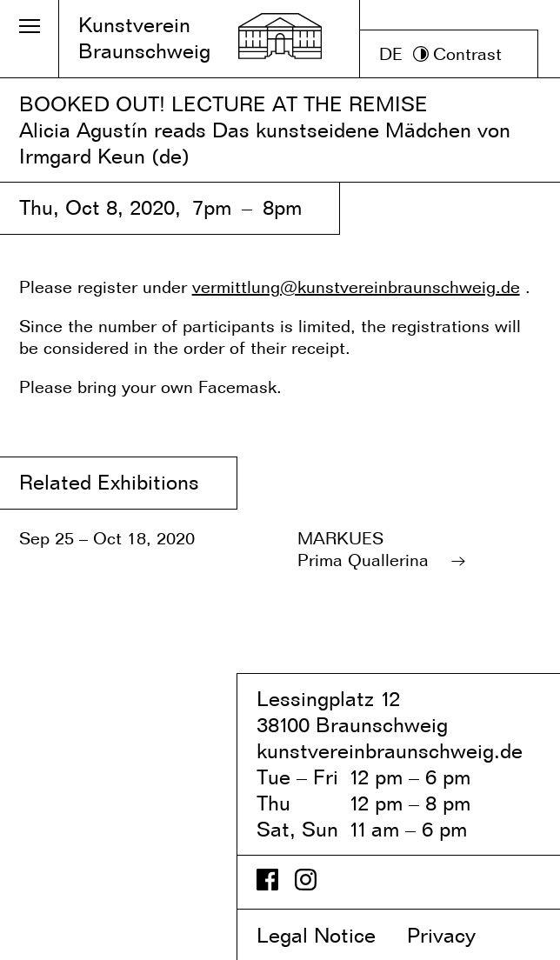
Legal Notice (329, 935)
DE (391, 54)
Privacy (456, 935)
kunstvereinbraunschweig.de (390, 751)
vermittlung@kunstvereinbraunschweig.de (356, 287)
